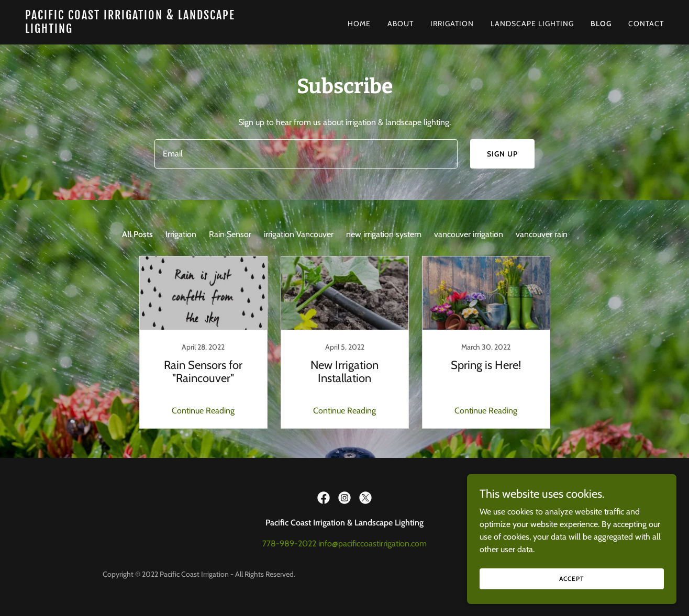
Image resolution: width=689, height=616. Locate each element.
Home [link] (359, 24)
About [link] (401, 24)
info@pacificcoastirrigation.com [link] (373, 544)
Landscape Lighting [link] (532, 24)
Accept (571, 600)
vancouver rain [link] (542, 234)
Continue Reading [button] (203, 411)
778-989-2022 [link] (289, 544)
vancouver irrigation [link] (469, 234)
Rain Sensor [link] (230, 234)
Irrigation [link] (452, 24)
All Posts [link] (137, 234)
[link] (137, 30)
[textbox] (306, 154)
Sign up (502, 154)
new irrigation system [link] (384, 234)
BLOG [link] (601, 24)
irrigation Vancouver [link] (299, 234)
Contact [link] (646, 24)
